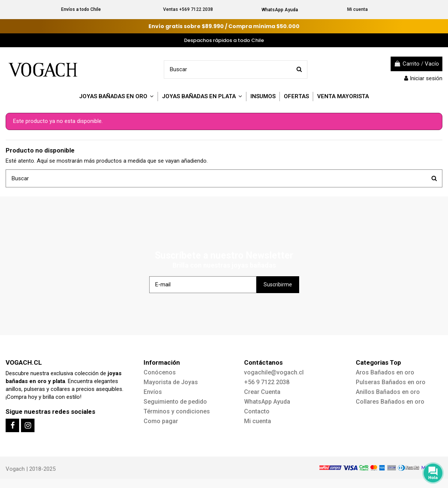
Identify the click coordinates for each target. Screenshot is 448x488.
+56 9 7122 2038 (267, 382)
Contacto (257, 411)
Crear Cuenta (262, 392)
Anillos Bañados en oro (388, 392)
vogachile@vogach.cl (274, 372)
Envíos (153, 392)
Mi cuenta (357, 9)
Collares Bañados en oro (390, 402)
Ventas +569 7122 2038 (188, 9)
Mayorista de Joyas (171, 382)
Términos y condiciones (177, 411)
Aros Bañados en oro (385, 372)
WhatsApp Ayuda (280, 10)
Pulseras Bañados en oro (391, 382)
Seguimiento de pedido (175, 402)
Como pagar (161, 421)
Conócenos (160, 372)
